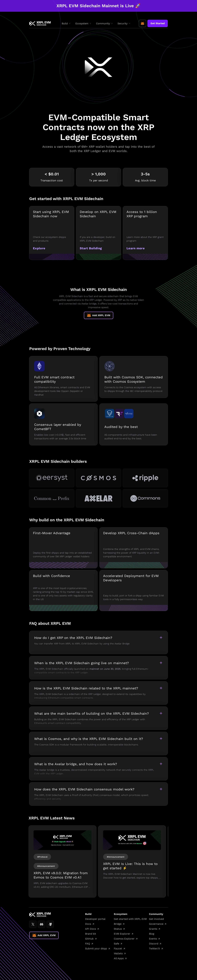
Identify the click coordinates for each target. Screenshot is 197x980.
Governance (156, 924)
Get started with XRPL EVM (130, 919)
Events (153, 939)
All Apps (119, 958)
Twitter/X (154, 949)
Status (118, 929)
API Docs (90, 929)
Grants (153, 929)
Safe (117, 944)
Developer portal (95, 919)
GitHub (89, 939)
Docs (88, 924)
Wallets (118, 953)
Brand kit (91, 934)
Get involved (156, 919)
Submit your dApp (96, 949)
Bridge (118, 924)
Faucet (118, 949)
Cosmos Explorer (124, 939)
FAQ (88, 944)
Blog (152, 934)
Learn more (136, 248)
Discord (154, 944)
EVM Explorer (122, 934)
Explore (39, 248)
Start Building (91, 248)
